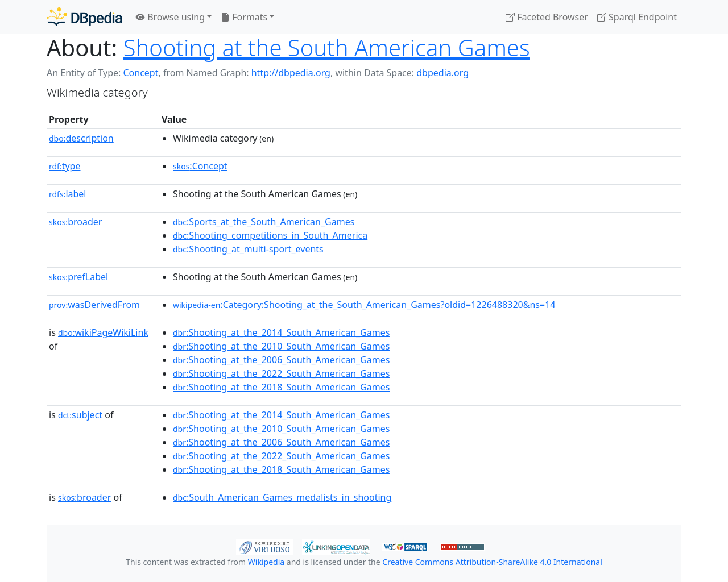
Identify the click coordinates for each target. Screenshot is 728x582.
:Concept (200, 166)
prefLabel (78, 277)
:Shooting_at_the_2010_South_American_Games (281, 346)
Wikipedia (266, 562)
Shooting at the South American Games (327, 47)
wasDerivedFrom (94, 305)
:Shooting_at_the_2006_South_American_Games (281, 360)
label (68, 194)
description (81, 138)
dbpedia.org (442, 73)
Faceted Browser (547, 17)
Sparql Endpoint (637, 17)
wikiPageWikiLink (103, 332)
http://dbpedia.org (291, 73)
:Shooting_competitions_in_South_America (270, 235)
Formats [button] (244, 17)
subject (80, 415)
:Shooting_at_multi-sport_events (248, 249)
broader (75, 222)
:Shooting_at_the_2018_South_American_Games (281, 387)
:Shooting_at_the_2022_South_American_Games (281, 373)
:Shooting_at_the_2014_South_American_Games (281, 332)
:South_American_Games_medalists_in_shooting (282, 497)
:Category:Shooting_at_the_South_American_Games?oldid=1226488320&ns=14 (364, 305)
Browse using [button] (170, 17)
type (65, 166)
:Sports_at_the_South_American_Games (264, 222)
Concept (140, 73)
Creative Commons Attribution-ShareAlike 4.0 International (492, 562)
